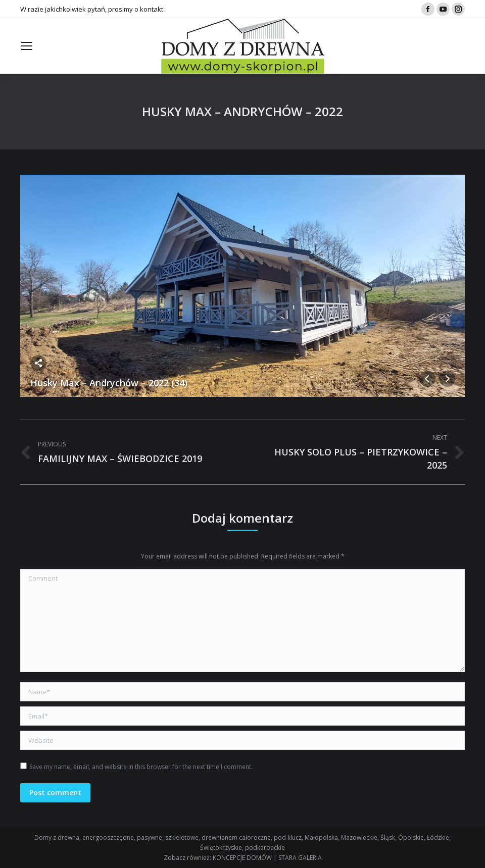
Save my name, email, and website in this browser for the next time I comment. (141, 767)
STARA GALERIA (300, 858)
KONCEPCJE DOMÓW (242, 858)
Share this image (38, 363)
